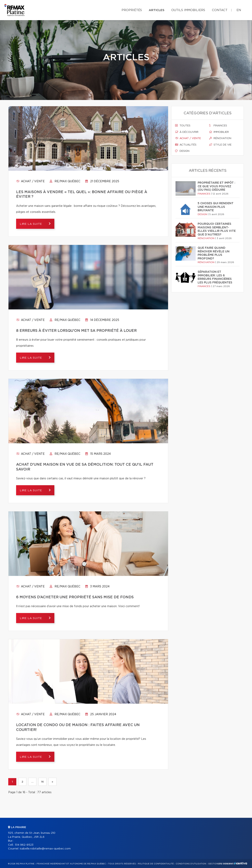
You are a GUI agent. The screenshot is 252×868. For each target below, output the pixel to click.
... (32, 782)
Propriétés (132, 10)
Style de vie (220, 145)
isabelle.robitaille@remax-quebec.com (45, 849)
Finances (218, 126)
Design (182, 151)
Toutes (183, 126)
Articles (157, 10)
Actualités (186, 145)
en (239, 10)
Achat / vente (30, 181)
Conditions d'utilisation (191, 864)
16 (42, 782)
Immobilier (219, 132)
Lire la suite (32, 224)
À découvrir (187, 132)
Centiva (241, 863)
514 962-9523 (24, 845)
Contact (220, 10)
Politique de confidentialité (156, 864)
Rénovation (220, 138)
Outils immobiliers (188, 10)
